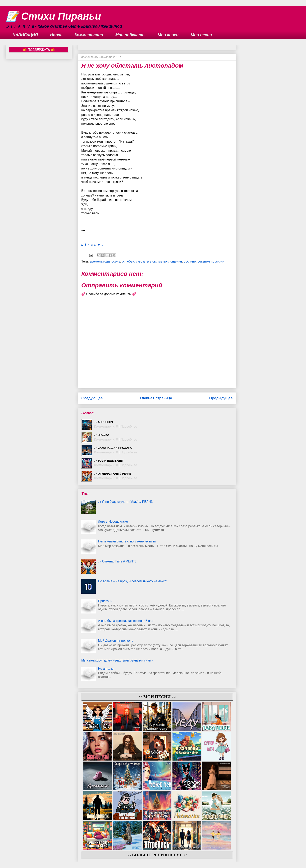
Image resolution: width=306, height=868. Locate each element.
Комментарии (89, 35)
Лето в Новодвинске (113, 522)
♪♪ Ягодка (102, 435)
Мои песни (201, 35)
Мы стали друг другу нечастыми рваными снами (117, 660)
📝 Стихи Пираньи (54, 16)
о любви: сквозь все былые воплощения (152, 261)
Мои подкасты (130, 35)
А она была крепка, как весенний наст (126, 621)
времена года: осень (105, 261)
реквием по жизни (211, 261)
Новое (56, 35)
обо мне (190, 261)
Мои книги (168, 35)
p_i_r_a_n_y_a (92, 245)
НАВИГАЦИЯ (25, 35)
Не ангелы (106, 669)
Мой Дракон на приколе (116, 641)
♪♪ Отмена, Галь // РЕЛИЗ (113, 474)
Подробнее (129, 426)
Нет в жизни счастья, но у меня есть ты (127, 541)
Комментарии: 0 (106, 426)
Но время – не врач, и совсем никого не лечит (132, 581)
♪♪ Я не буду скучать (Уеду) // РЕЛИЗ (125, 502)
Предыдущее (221, 398)
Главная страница (156, 398)
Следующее (92, 398)
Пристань (105, 601)
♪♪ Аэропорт (104, 422)
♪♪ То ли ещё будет (109, 461)
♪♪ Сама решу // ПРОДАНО (113, 448)
